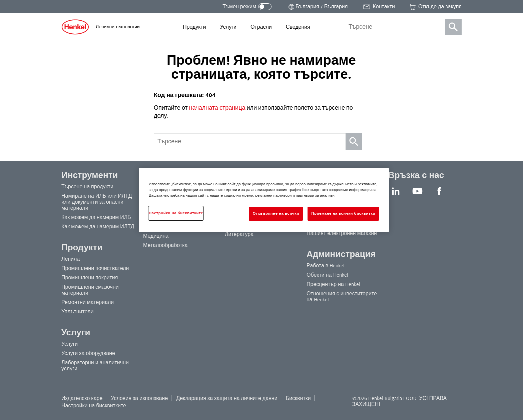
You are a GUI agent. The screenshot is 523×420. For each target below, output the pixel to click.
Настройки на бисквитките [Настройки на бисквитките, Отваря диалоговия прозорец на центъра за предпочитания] (176, 213)
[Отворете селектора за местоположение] (317, 7)
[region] (264, 200)
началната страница (217, 108)
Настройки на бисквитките (94, 406)
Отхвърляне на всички (276, 213)
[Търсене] (453, 27)
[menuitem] (194, 27)
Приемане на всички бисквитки (343, 213)
